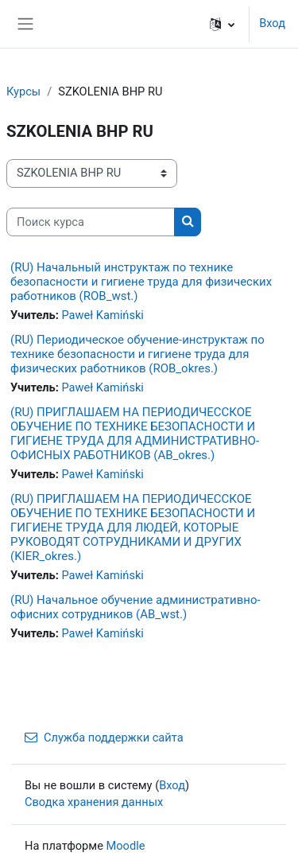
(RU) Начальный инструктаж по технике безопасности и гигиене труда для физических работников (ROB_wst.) (141, 282)
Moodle (126, 846)
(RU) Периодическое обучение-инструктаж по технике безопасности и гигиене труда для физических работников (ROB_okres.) (137, 354)
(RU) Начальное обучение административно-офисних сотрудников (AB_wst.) (135, 607)
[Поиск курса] (91, 222)
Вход (272, 23)
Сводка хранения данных (94, 802)
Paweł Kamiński (102, 315)
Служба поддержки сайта (104, 738)
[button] (222, 24)
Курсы (23, 91)
